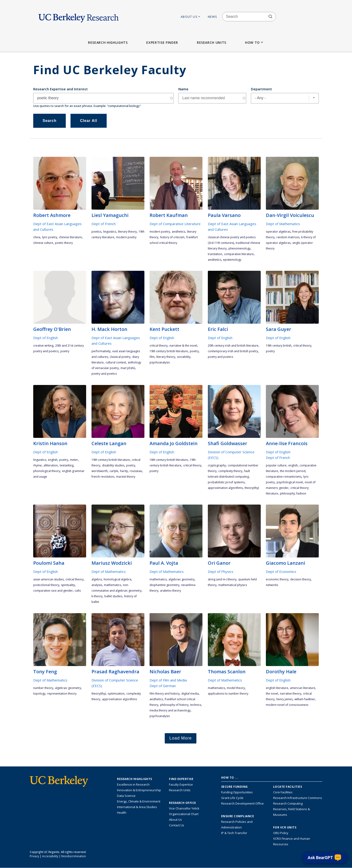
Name (183, 89)
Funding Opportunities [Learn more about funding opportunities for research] (237, 792)
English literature (277, 688)
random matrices (288, 237)
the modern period (293, 471)
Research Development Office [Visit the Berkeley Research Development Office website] (242, 803)
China (37, 237)
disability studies (113, 465)
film (152, 357)
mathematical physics (233, 585)
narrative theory (291, 694)
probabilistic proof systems (226, 482)
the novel (272, 694)
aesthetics (178, 232)
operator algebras (278, 232)
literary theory (127, 232)
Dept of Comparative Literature (175, 224)
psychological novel (290, 482)
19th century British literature (169, 351)
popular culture (276, 465)
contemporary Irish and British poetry (233, 351)
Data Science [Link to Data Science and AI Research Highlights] (126, 796)
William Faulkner (305, 699)
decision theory (301, 579)
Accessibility (50, 856)
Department (261, 89)
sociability (184, 357)
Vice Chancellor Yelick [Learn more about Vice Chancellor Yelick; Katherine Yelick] (184, 808)
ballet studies (113, 596)
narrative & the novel (183, 346)
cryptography (217, 465)
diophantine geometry (164, 585)
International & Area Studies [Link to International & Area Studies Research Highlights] (137, 807)
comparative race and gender (53, 591)
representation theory (62, 694)
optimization (116, 694)
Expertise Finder (162, 42)
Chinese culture (43, 243)
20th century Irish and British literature (233, 346)
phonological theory (47, 471)
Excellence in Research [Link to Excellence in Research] (133, 784)
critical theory (159, 346)
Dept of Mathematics (283, 224)
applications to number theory (228, 694)
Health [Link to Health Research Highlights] (122, 813)
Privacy (34, 856)
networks (272, 585)
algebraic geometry (181, 579)
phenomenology (239, 248)
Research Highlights (108, 42)
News (213, 17)
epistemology (232, 260)
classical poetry (120, 357)
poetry (65, 351)
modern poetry (126, 237)
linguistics (110, 232)
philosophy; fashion (293, 493)
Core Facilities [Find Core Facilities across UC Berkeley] (283, 792)
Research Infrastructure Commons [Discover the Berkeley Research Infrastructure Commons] (298, 798)
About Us (191, 17)
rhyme (37, 465)
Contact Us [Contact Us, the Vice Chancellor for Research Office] (177, 825)
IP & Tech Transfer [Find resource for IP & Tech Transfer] (234, 833)
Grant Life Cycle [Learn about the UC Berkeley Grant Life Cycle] (232, 798)
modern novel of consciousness (287, 705)
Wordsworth (100, 471)
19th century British (279, 346)
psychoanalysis (160, 362)
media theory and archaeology (170, 710)
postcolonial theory (46, 585)
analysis (97, 585)
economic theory (277, 579)
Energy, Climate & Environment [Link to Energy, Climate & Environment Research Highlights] (139, 801)
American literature (303, 688)
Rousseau (136, 471)
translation (215, 254)
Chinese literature (70, 237)
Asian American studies (48, 579)
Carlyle (114, 471)
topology (39, 694)
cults (78, 591)
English (53, 460)
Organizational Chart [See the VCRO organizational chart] (184, 814)
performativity (101, 351)
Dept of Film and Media (168, 680)
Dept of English (46, 338)
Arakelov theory (170, 591)
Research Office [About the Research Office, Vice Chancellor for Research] (183, 803)
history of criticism (172, 237)
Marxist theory (126, 477)
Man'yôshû (128, 368)
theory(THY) (252, 488)
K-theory (97, 596)
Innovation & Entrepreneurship (139, 790)
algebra (97, 579)
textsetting (67, 465)
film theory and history (165, 694)
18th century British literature (169, 460)
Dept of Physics (221, 571)
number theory (43, 688)
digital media (190, 694)
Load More (181, 738)
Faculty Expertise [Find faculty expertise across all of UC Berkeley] (181, 784)
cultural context (116, 362)
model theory (236, 688)
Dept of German (163, 686)
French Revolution (103, 477)
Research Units (212, 42)
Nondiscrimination (74, 856)
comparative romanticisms (284, 477)
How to (255, 42)
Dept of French (104, 224)
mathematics (112, 585)
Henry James (284, 699)
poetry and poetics (104, 374)
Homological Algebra (117, 579)
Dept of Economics (281, 571)
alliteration (51, 465)
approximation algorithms (225, 488)
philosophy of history (174, 705)
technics (196, 705)
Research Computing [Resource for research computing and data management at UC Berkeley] (288, 803)
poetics (96, 232)
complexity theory (230, 471)
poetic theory (64, 243)
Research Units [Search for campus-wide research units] (180, 790)
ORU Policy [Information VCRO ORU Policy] (281, 833)
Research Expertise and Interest (60, 89)
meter (74, 460)
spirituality (68, 585)
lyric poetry (50, 237)
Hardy (124, 471)
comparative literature (239, 254)
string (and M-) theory (222, 579)
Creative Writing (43, 346)
